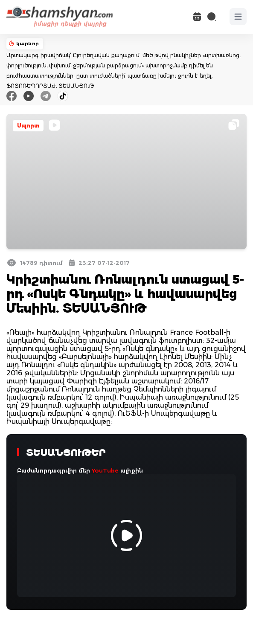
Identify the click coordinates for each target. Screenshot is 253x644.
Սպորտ (28, 126)
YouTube (105, 470)
